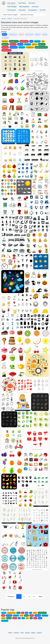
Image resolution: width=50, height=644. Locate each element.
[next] (41, 597)
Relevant (38, 34)
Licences (16, 633)
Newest (21, 34)
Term (22, 633)
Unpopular (5, 38)
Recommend (29, 34)
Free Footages (12, 7)
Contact (39, 633)
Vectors (10, 19)
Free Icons (35, 7)
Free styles (22, 10)
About (33, 633)
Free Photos (22, 3)
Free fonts (32, 3)
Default (4, 34)
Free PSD (43, 10)
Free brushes (12, 10)
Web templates (24, 7)
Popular (45, 34)
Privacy (28, 633)
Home (4, 19)
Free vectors (11, 3)
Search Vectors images (10, 15)
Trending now (13, 34)
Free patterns (33, 10)
